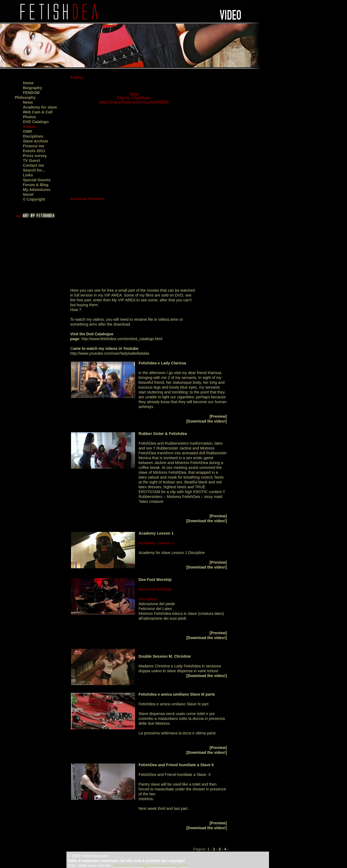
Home (28, 83)
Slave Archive (36, 141)
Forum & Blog (36, 185)
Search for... (34, 170)
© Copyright (34, 199)
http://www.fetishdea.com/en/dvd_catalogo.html (123, 339)
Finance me (33, 146)
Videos (29, 127)
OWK (28, 131)
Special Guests (37, 180)
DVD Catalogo (36, 122)
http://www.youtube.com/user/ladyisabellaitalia (110, 353)
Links (28, 175)
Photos (29, 117)
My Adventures (37, 190)
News (28, 102)
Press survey (35, 156)
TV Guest (31, 161)
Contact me (33, 165)
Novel (28, 194)
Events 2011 (34, 151)
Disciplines (33, 136)
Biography (32, 88)
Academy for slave (40, 107)
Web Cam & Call (38, 112)
